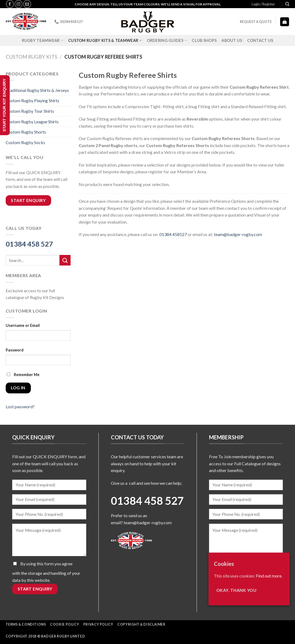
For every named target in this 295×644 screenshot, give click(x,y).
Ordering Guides (167, 40)
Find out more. (269, 576)
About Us (232, 40)
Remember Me (23, 375)
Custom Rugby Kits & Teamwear (105, 40)
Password (15, 350)
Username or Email (23, 325)
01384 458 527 (29, 244)
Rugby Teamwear (43, 40)
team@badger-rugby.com (148, 522)
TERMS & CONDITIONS (26, 624)
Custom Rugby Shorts (26, 132)
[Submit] (65, 260)
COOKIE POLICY (64, 624)
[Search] (287, 4)
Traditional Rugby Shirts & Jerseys (37, 90)
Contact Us (260, 40)
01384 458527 (173, 234)
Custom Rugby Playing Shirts (32, 100)
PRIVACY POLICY (98, 624)
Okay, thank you (236, 590)
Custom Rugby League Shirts (32, 122)
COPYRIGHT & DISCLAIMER (141, 624)
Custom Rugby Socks (25, 142)
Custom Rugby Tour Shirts (30, 111)
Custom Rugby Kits (32, 57)
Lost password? (20, 406)
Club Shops (204, 40)
